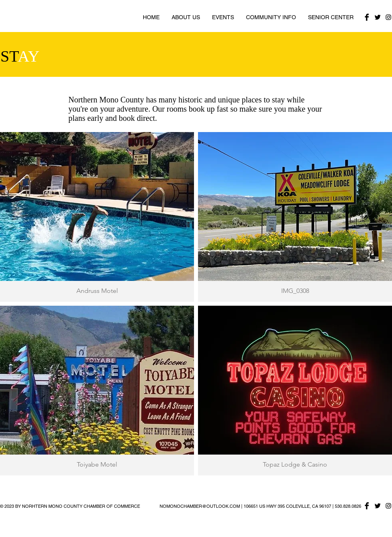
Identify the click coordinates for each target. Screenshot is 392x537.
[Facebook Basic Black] (367, 17)
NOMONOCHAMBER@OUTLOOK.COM (200, 506)
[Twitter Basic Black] (378, 17)
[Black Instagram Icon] (388, 17)
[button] (97, 217)
